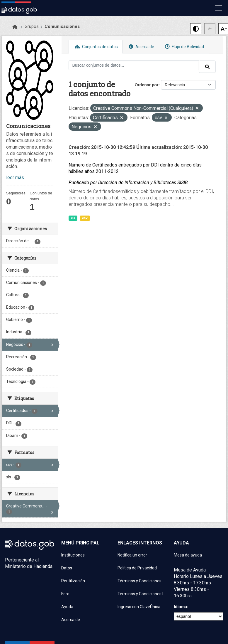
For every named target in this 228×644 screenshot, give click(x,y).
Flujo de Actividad (184, 47)
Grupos (32, 26)
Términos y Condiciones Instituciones (142, 594)
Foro (65, 594)
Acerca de (141, 47)
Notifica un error (132, 555)
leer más (15, 178)
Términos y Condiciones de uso (142, 581)
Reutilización (73, 581)
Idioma (180, 607)
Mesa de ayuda (188, 555)
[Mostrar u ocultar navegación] (219, 8)
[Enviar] (207, 67)
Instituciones (73, 555)
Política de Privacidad (137, 568)
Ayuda (67, 607)
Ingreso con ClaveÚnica (139, 607)
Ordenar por (147, 85)
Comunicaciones (62, 26)
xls (73, 218)
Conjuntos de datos (96, 47)
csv (85, 218)
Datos (67, 568)
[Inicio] (15, 27)
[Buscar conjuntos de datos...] (134, 65)
